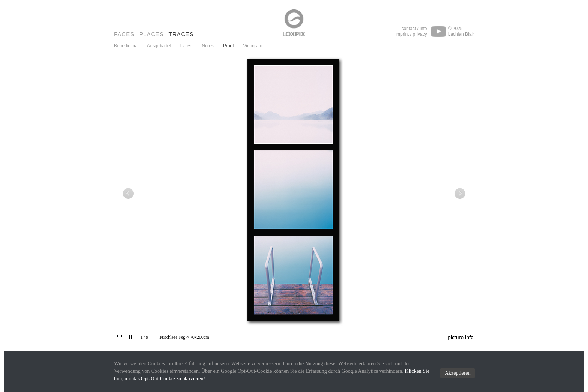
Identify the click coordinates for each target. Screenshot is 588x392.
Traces (181, 34)
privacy (420, 34)
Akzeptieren (457, 373)
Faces (124, 34)
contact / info (414, 29)
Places (151, 34)
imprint (402, 34)
